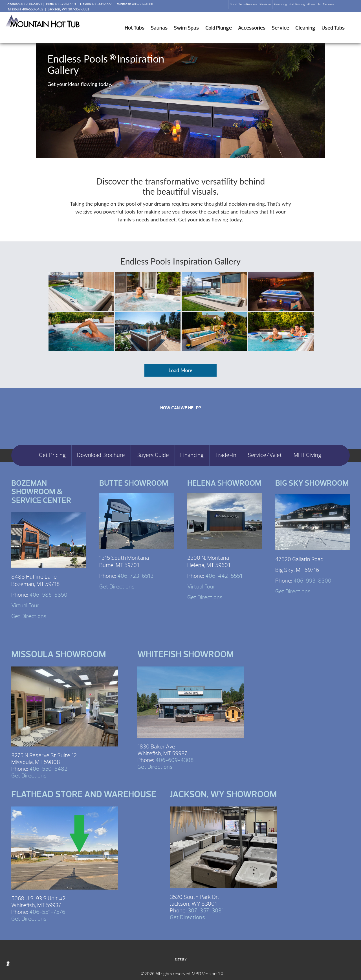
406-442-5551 (224, 576)
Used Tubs (333, 28)
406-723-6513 (135, 576)
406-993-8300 (312, 581)
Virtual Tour (25, 605)
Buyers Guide (153, 455)
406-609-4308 (175, 760)
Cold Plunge (219, 28)
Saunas (159, 28)
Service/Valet (265, 455)
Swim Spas (186, 28)
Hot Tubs (135, 28)
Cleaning (305, 28)
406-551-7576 (47, 912)
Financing (280, 4)
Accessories (252, 28)
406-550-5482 (48, 769)
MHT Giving (307, 455)
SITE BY (96, 962)
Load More (181, 370)
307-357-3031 (206, 911)
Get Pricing (297, 4)
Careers (328, 4)
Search (342, 6)
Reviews (266, 4)
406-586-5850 (48, 595)
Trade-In (226, 455)
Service (280, 28)
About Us (314, 4)
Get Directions (29, 616)
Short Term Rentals (243, 4)
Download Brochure (101, 455)
